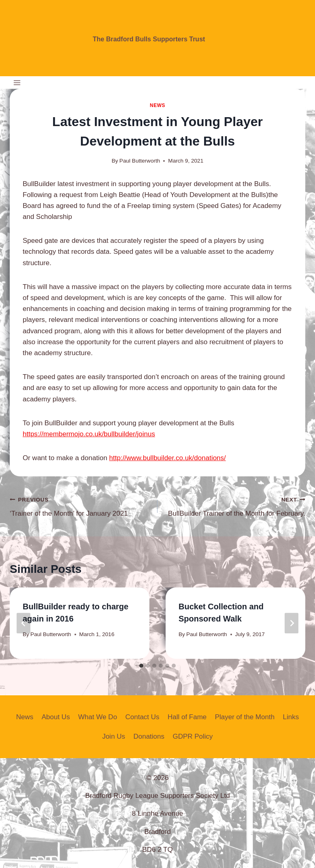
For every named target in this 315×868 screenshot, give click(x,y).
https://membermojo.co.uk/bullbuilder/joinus (89, 434)
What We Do (98, 717)
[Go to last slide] (23, 623)
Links (291, 717)
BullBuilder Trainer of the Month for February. (235, 506)
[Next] (292, 623)
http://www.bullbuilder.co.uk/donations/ (168, 458)
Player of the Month (245, 717)
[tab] (141, 666)
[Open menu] (17, 83)
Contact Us (142, 717)
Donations (149, 736)
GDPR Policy (193, 736)
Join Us (114, 736)
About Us (56, 717)
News (157, 105)
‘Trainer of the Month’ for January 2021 (80, 506)
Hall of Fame (187, 717)
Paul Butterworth (140, 161)
